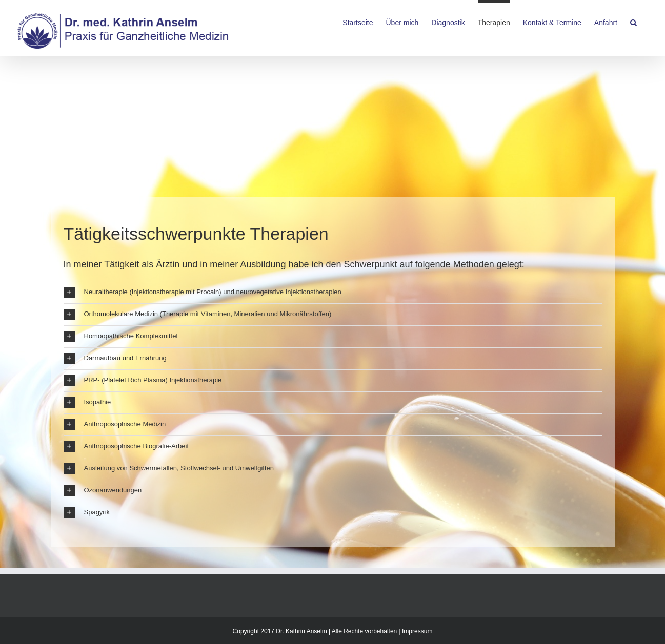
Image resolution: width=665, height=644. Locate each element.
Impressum (417, 631)
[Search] (633, 22)
